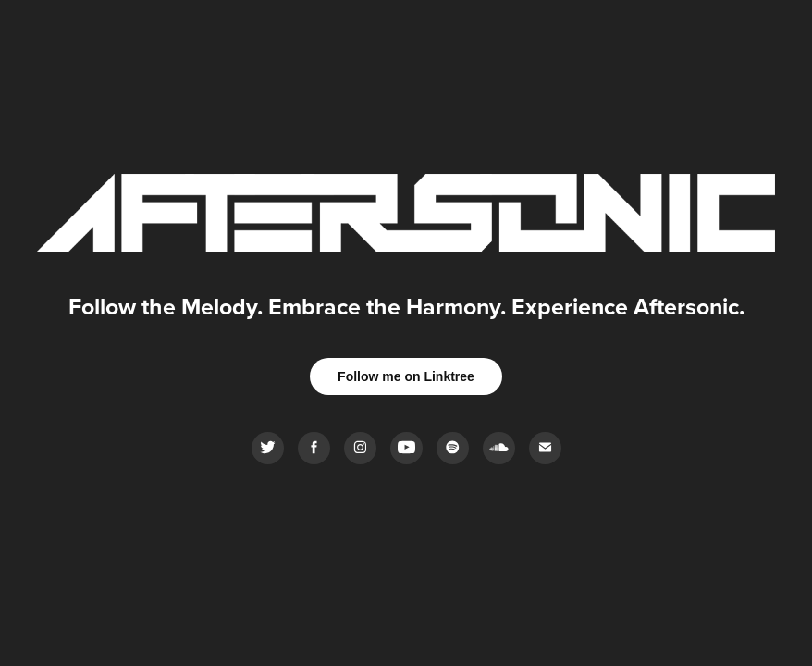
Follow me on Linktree (406, 376)
